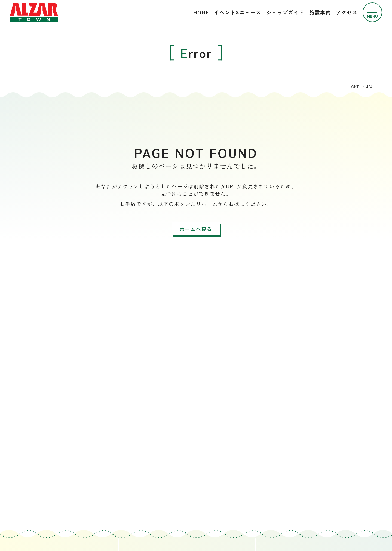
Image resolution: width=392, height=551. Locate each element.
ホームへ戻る (196, 229)
